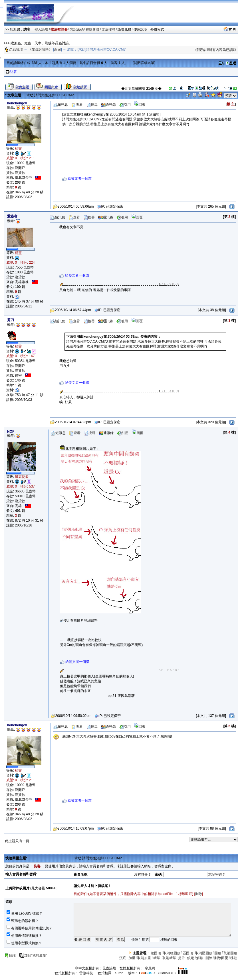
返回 (57, 49)
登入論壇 (41, 29)
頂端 (10, 955)
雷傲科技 (86, 973)
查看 (77, 105)
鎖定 (191, 958)
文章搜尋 (108, 29)
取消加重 (144, 958)
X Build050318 (157, 973)
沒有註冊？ (143, 874)
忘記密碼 (77, 29)
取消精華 (169, 958)
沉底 (123, 958)
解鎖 (200, 958)
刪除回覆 (221, 958)
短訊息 (61, 105)
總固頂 (156, 953)
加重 (132, 958)
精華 (157, 958)
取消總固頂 (172, 953)
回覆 (140, 105)
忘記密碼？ (217, 874)
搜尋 (92, 105)
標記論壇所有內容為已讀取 (216, 50)
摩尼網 (150, 968)
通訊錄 (108, 105)
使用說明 (141, 29)
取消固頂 (230, 953)
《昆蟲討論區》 (40, 49)
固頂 (218, 953)
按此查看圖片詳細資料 (79, 621)
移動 (234, 958)
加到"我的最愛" (33, 955)
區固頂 (188, 953)
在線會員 (92, 29)
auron (119, 973)
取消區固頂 (204, 953)
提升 (181, 958)
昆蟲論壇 (16, 49)
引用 (125, 105)
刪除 (199, 894)
